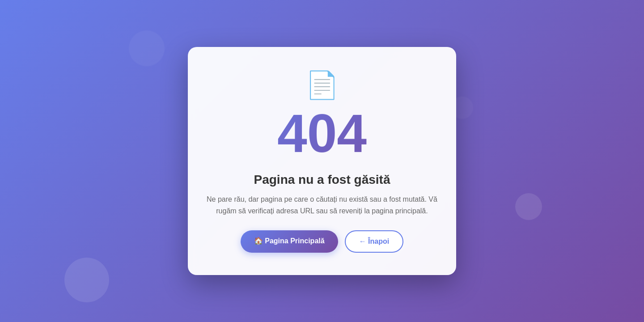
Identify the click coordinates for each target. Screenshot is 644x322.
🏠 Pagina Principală (289, 241)
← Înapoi (374, 241)
